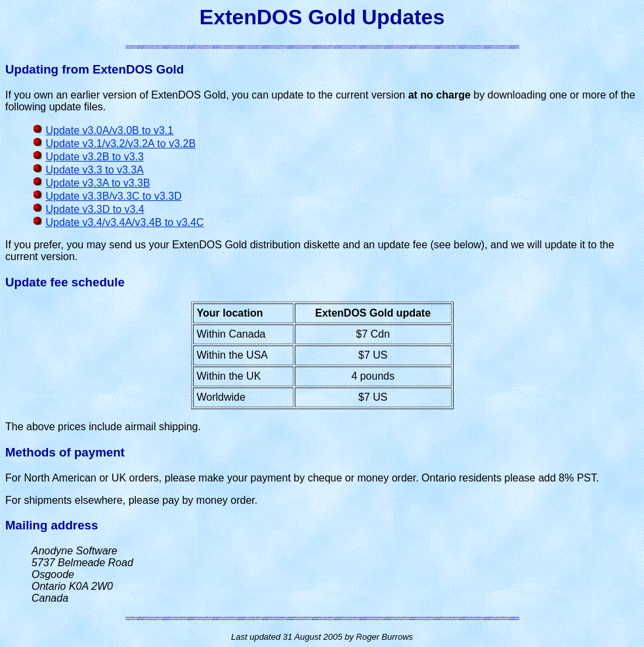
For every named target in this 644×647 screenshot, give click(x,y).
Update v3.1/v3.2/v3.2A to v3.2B (120, 144)
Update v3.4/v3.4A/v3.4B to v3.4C (124, 222)
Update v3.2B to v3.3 (94, 157)
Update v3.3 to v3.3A (94, 170)
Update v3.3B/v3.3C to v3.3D (113, 196)
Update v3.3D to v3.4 (95, 209)
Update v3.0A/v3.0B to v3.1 (109, 130)
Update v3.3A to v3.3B (97, 183)
